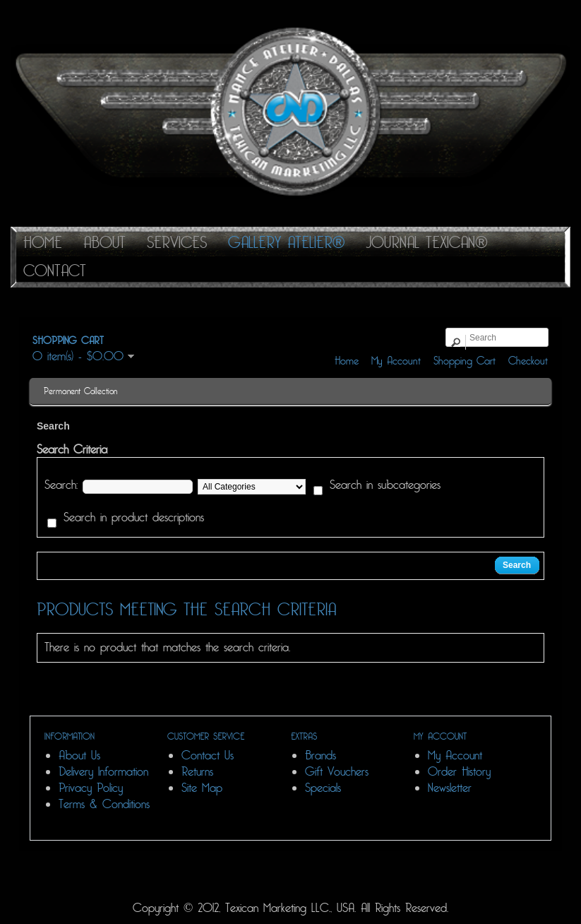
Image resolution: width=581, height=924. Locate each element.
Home (347, 361)
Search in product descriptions (134, 518)
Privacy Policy (91, 788)
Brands (321, 756)
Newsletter (450, 788)
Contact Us (208, 756)
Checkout (528, 361)
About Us (79, 756)
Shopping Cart (465, 361)
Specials (323, 788)
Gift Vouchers (337, 772)
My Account (396, 361)
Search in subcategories (385, 486)
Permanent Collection (80, 391)
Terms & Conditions (104, 804)
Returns (197, 772)
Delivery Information (103, 772)
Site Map (202, 788)
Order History (459, 772)
